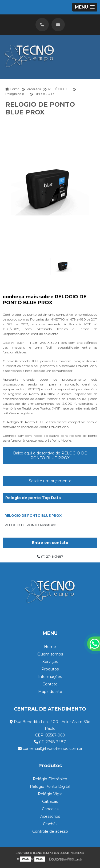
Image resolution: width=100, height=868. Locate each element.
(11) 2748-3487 (50, 556)
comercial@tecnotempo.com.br (50, 749)
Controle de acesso (50, 831)
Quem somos (50, 654)
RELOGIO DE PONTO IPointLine (30, 525)
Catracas (50, 801)
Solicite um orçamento (50, 481)
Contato (50, 684)
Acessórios (50, 816)
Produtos (50, 669)
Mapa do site (50, 692)
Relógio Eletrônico (50, 779)
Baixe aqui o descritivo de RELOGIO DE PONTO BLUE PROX (50, 456)
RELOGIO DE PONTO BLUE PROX (33, 516)
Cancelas (50, 809)
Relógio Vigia (50, 794)
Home (50, 647)
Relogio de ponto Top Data (33, 498)
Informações (50, 677)
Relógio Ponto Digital (50, 786)
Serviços (50, 662)
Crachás (50, 824)
